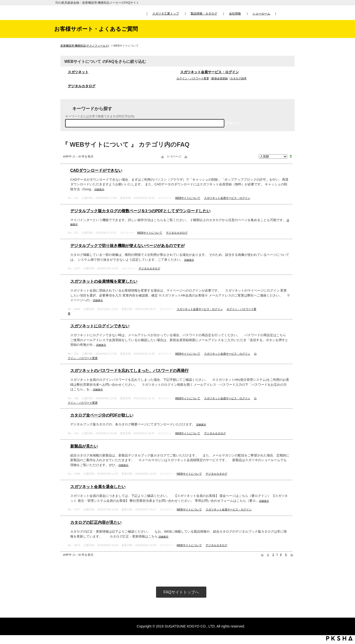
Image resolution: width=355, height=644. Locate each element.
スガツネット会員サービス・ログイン (210, 72)
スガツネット (78, 72)
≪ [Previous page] (262, 555)
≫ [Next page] (292, 555)
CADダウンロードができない (96, 170)
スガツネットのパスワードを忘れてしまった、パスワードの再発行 (129, 371)
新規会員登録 (220, 78)
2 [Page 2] (273, 555)
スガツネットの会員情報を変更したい (104, 281)
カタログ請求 (238, 78)
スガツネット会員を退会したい (98, 487)
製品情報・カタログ (204, 14)
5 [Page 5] (286, 555)
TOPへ (346, 594)
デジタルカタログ (82, 86)
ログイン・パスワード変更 (193, 78)
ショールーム (261, 14)
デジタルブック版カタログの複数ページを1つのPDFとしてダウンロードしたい (140, 211)
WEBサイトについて (188, 198)
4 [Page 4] (281, 555)
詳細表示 (99, 189)
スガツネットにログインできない (100, 326)
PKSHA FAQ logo (339, 638)
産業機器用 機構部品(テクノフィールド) (85, 46)
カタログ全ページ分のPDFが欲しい (102, 415)
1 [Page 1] (268, 555)
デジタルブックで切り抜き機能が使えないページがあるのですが (127, 246)
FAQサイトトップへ (181, 592)
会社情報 (235, 14)
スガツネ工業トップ (166, 14)
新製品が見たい (84, 446)
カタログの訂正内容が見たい (96, 522)
